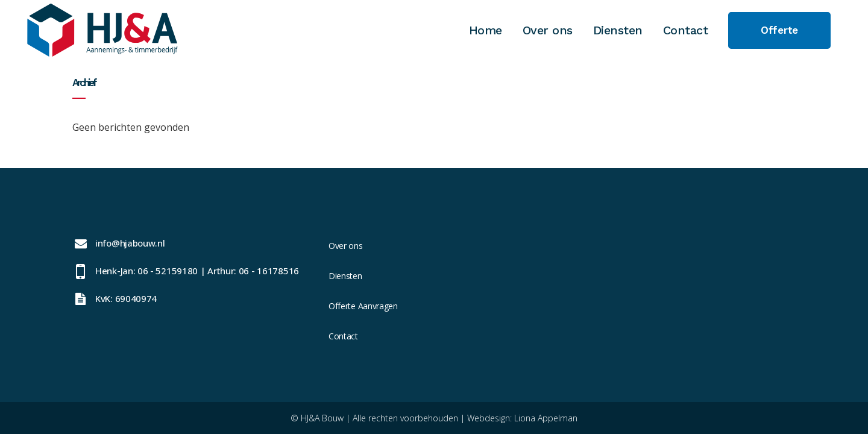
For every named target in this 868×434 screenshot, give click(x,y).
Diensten (345, 276)
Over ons (346, 246)
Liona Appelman (546, 418)
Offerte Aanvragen (363, 306)
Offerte (779, 30)
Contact (343, 336)
